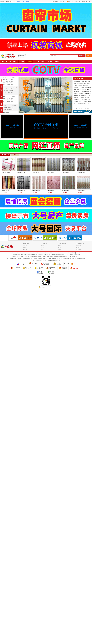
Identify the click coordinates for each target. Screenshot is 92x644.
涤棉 (7, 81)
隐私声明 (78, 253)
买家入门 (25, 246)
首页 (3, 61)
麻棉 (12, 81)
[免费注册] (23, 1)
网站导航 (88, 1)
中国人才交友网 (24, 257)
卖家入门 (25, 248)
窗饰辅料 (5, 108)
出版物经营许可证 (56, 260)
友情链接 (63, 253)
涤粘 (9, 81)
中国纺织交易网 (47, 255)
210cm (5, 84)
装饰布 (9, 108)
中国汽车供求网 (55, 255)
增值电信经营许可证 (81, 259)
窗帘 (15, 155)
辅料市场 (50, 61)
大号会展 (69, 257)
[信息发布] (28, 1)
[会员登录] (18, 1)
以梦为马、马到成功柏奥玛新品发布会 (82, 98)
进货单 (60, 250)
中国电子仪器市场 (16, 257)
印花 (9, 80)
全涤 (4, 81)
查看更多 (14, 78)
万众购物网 (34, 255)
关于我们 (37, 253)
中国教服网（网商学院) (41, 257)
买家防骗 (43, 246)
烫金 (12, 80)
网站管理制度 (57, 253)
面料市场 (8, 61)
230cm (12, 83)
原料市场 (43, 61)
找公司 (60, 246)
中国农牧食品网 (32, 257)
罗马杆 (5, 109)
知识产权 (27, 253)
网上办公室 (62, 1)
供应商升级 (78, 248)
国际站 (30, 255)
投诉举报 (43, 250)
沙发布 (13, 108)
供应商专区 (77, 1)
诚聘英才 (47, 253)
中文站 (26, 255)
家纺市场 (22, 61)
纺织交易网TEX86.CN (47, 259)
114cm (12, 84)
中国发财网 (40, 255)
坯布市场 (36, 61)
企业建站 (32, 253)
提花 (4, 80)
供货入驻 (42, 253)
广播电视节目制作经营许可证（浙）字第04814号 (42, 260)
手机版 (74, 257)
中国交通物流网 (50, 257)
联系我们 (52, 253)
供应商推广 (78, 246)
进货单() (70, 1)
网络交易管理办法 (57, 259)
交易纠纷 (43, 248)
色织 (7, 80)
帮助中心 (83, 1)
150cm (8, 84)
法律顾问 (68, 253)
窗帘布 (2, 86)
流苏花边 (9, 109)
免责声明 (73, 253)
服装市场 (15, 61)
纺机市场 (57, 61)
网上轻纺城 (64, 257)
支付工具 (25, 250)
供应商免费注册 (79, 250)
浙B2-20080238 (73, 259)
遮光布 (2, 92)
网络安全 (78, 257)
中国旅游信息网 (58, 257)
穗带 (12, 109)
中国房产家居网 (70, 255)
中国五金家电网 (77, 255)
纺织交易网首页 (55, 1)
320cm (5, 83)
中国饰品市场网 (62, 255)
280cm (8, 83)
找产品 (60, 248)
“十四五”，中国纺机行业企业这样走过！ (82, 85)
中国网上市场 (20, 255)
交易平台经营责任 (65, 259)
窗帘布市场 (29, 61)
